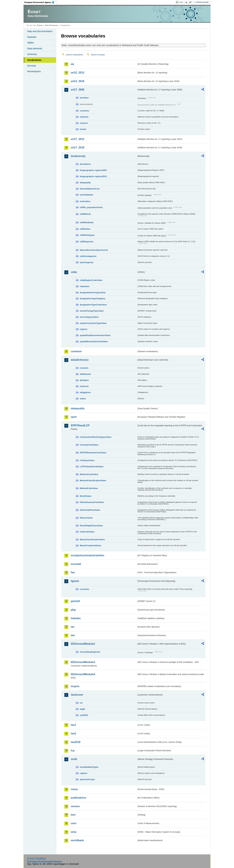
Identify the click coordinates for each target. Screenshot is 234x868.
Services (32, 66)
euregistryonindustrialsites (88, 555)
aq (72, 64)
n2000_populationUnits (91, 207)
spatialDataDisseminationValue (95, 335)
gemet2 (75, 601)
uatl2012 (84, 715)
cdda (74, 272)
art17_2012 (78, 139)
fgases (75, 581)
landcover (77, 695)
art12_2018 (78, 81)
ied (73, 635)
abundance (85, 164)
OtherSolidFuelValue (90, 510)
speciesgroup (87, 262)
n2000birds (85, 214)
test (73, 815)
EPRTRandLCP (80, 425)
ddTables (84, 380)
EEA (40, 2)
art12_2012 (78, 73)
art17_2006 (78, 90)
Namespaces (34, 71)
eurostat (76, 564)
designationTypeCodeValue (93, 305)
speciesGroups (87, 779)
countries (84, 111)
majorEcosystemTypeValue (93, 323)
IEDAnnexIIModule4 (83, 674)
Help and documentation (40, 31)
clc (81, 703)
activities (84, 98)
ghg (73, 610)
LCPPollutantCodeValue (92, 467)
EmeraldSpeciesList (90, 189)
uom (74, 823)
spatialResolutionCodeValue (94, 341)
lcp (73, 750)
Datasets (32, 37)
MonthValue (86, 496)
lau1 (73, 725)
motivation (85, 201)
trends (83, 129)
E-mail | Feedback (37, 858)
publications (78, 798)
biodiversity (78, 156)
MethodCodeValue (89, 488)
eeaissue (84, 386)
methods (84, 117)
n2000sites (85, 229)
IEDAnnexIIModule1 (83, 644)
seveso (75, 806)
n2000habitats (87, 222)
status (83, 399)
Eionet (40, 25)
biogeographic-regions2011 (93, 176)
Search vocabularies (74, 55)
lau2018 (76, 742)
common (76, 351)
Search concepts (98, 55)
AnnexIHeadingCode (90, 652)
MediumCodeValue (89, 474)
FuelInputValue (87, 460)
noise (74, 789)
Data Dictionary (51, 25)
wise (74, 832)
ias (73, 627)
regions (84, 329)
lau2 (73, 733)
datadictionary (80, 360)
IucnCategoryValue (89, 317)
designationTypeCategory (92, 298)
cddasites (85, 286)
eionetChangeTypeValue (92, 311)
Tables (31, 43)
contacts (84, 368)
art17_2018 (78, 148)
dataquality (85, 183)
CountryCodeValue (89, 445)
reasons (84, 123)
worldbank (77, 840)
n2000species (87, 242)
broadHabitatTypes (89, 767)
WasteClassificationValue (92, 539)
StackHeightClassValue (91, 526)
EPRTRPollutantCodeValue (93, 453)
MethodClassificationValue (93, 480)
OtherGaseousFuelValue (92, 502)
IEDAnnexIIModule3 (83, 662)
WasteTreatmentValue (91, 546)
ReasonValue (86, 518)
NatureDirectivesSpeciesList (94, 250)
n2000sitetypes (87, 235)
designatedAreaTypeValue (93, 292)
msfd (74, 759)
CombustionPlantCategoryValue (96, 437)
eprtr (74, 417)
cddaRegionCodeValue (91, 280)
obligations (85, 392)
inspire (75, 686)
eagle (82, 709)
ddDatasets (85, 374)
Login (181, 2)
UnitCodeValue (87, 532)
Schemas (32, 54)
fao (73, 572)
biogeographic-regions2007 (93, 170)
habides (76, 618)
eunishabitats (87, 195)
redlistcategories (88, 256)
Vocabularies (34, 60)
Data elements (35, 48)
